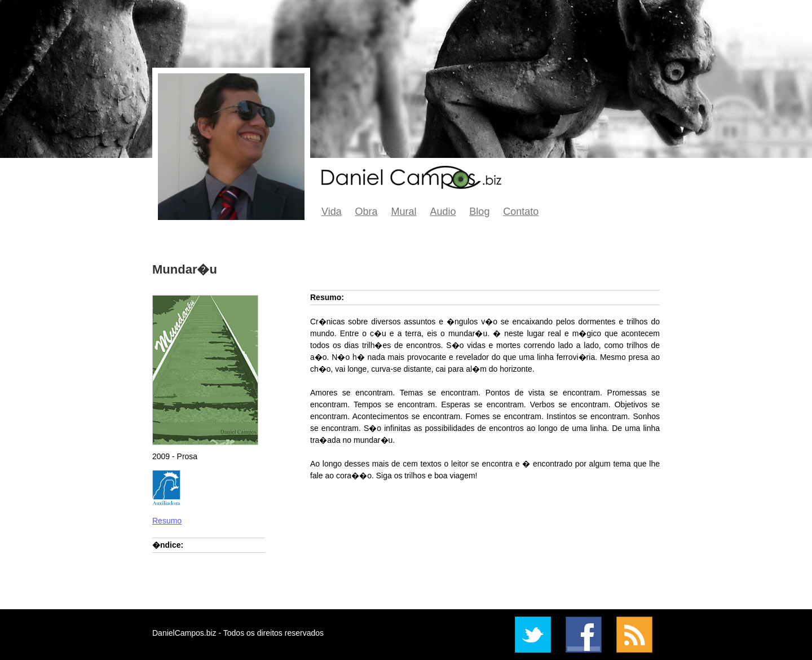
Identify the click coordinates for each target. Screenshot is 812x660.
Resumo (167, 521)
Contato (521, 212)
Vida (332, 212)
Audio (443, 212)
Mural (404, 212)
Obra (367, 212)
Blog (479, 212)
